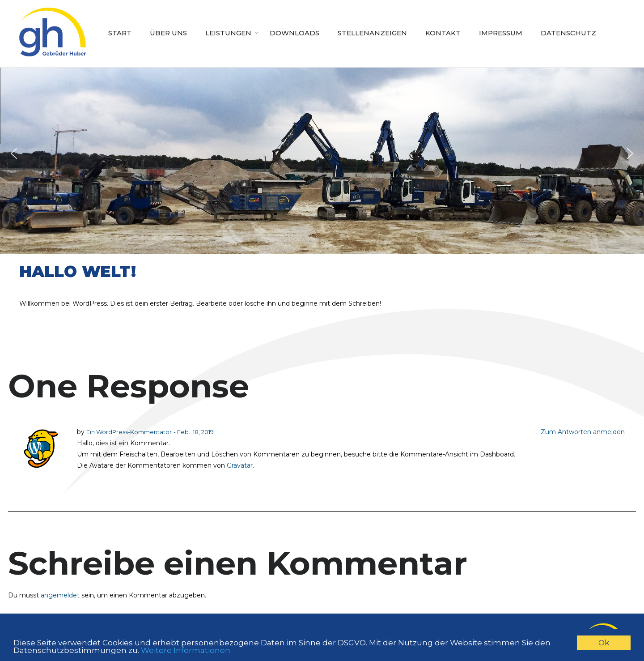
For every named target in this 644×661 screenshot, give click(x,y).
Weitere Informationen (186, 650)
